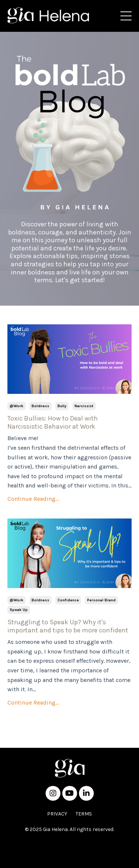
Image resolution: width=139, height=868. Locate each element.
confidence (68, 600)
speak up (19, 610)
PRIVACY (57, 814)
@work (16, 406)
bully (62, 406)
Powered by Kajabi (70, 856)
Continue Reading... (33, 499)
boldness (40, 406)
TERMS (84, 814)
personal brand (101, 600)
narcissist (84, 406)
